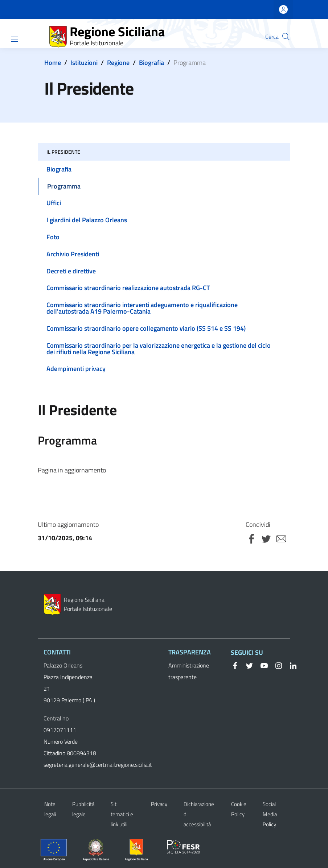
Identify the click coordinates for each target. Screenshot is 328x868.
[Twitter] (247, 665)
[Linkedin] (290, 665)
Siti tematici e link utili (122, 814)
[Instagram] (276, 665)
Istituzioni (84, 63)
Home (53, 63)
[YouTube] (261, 665)
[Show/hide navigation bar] (15, 39)
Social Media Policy (270, 814)
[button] (286, 37)
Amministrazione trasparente (189, 671)
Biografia (151, 63)
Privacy (159, 804)
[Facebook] (235, 665)
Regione (118, 63)
